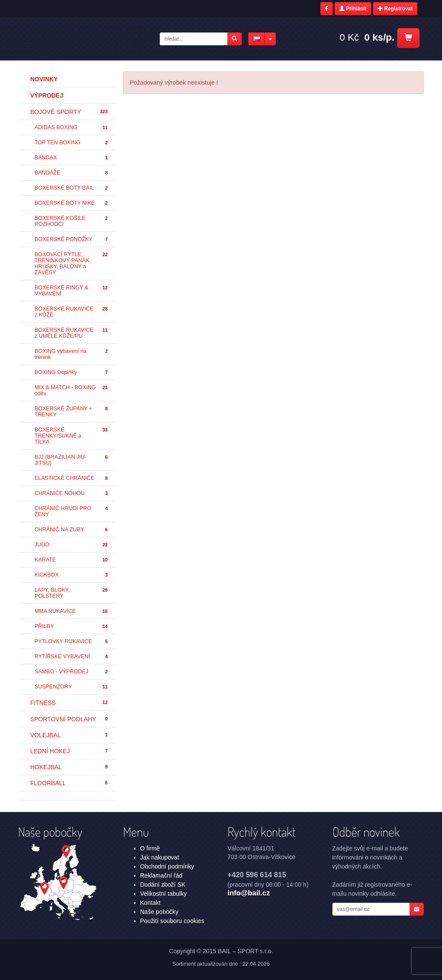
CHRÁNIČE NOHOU (72, 493)
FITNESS (69, 703)
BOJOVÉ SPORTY (69, 112)
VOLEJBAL (69, 735)
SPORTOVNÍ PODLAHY (69, 719)
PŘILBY (72, 626)
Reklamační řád (161, 875)
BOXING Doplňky (72, 373)
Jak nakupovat (160, 857)
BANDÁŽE (72, 173)
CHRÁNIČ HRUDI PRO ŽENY (72, 511)
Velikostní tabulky (164, 894)
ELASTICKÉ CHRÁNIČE (72, 478)
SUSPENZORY (72, 687)
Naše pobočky (159, 912)
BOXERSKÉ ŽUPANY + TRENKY (72, 412)
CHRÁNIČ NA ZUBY (72, 530)
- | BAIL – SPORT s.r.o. (88, 38)
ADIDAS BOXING (72, 128)
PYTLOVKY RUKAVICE (72, 642)
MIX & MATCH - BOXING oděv (72, 390)
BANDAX (72, 158)
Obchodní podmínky (167, 866)
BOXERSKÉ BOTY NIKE (72, 203)
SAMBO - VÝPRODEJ (72, 672)
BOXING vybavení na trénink (72, 354)
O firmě (150, 848)
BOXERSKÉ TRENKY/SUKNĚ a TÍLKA (72, 436)
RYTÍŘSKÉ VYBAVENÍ (72, 657)
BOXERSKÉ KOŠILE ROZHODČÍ (72, 221)
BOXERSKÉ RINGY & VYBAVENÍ (72, 291)
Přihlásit (353, 9)
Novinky (44, 79)
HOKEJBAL (69, 767)
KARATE (72, 560)
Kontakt (150, 903)
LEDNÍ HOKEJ (69, 751)
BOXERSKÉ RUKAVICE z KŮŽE (72, 312)
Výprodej (47, 95)
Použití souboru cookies (172, 921)
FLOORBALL (69, 783)
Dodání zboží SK (163, 885)
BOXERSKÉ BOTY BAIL (72, 188)
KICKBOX (72, 575)
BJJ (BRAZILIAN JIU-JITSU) (72, 460)
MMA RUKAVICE (72, 611)
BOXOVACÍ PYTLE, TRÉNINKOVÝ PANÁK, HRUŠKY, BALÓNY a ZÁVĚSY (72, 263)
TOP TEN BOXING (72, 143)
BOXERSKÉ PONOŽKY (72, 239)
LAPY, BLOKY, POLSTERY (72, 593)
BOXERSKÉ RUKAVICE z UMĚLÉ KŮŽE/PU (72, 333)
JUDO (72, 545)
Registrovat (395, 9)
